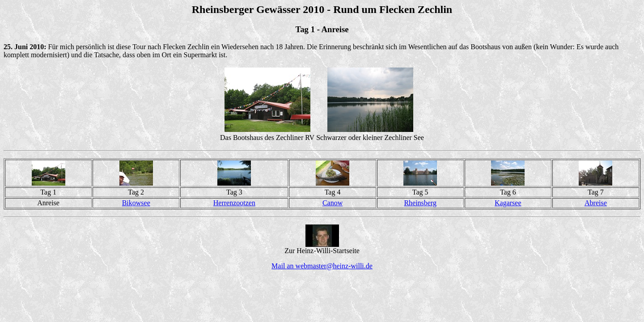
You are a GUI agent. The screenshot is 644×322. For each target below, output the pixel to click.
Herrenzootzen (234, 203)
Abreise (596, 203)
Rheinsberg (420, 203)
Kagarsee (508, 203)
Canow (333, 203)
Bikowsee (136, 203)
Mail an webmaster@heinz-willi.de (322, 266)
